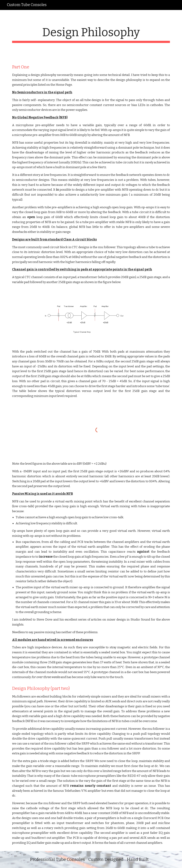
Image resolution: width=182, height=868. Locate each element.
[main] (91, 34)
